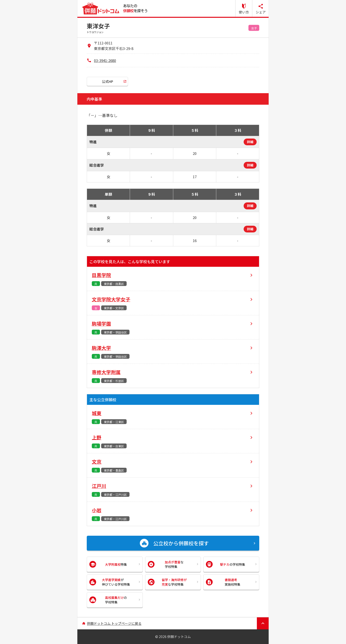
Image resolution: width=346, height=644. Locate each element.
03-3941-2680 (105, 60)
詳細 (250, 142)
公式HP (108, 81)
